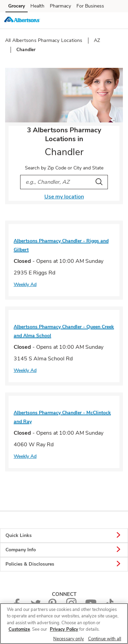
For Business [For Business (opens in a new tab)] (90, 6)
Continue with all (105, 639)
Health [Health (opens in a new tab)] (37, 6)
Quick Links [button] (64, 536)
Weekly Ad (25, 284)
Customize (19, 629)
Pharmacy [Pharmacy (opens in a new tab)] (60, 6)
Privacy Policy (64, 629)
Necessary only (69, 639)
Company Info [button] (64, 550)
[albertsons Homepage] (22, 20)
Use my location (64, 197)
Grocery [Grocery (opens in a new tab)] (17, 6)
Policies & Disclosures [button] (64, 564)
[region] (64, 624)
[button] (117, 20)
